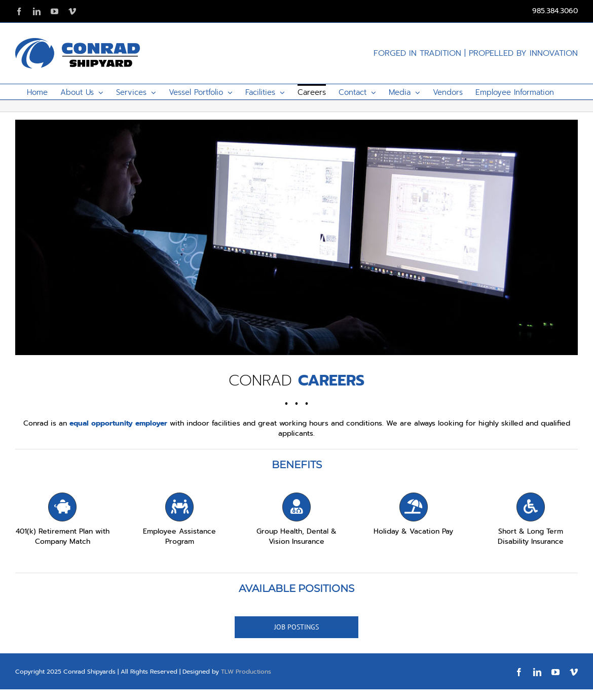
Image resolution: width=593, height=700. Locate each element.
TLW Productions (246, 672)
